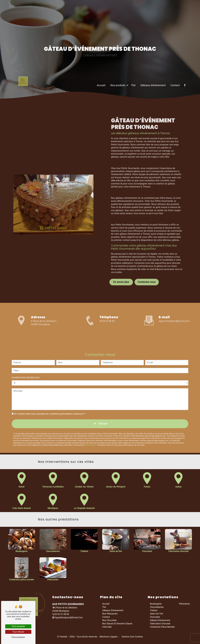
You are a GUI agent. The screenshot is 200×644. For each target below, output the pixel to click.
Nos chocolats (109, 621)
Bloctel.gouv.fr (91, 434)
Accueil (100, 93)
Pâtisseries (184, 604)
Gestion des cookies (132, 637)
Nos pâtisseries (110, 614)
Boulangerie (156, 604)
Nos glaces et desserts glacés (117, 624)
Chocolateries (157, 608)
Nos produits (117, 93)
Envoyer (103, 412)
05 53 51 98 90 (107, 321)
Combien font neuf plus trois (26, 366)
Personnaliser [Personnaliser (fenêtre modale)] (18, 637)
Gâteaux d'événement (152, 93)
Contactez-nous (147, 270)
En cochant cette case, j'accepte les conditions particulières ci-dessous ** (50, 402)
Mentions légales (109, 637)
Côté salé (107, 627)
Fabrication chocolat (160, 624)
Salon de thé (156, 614)
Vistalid (64, 637)
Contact (174, 93)
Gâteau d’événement (160, 621)
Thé (132, 93)
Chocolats (155, 618)
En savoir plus (121, 270)
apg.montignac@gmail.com (174, 321)
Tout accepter (18, 626)
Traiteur (154, 611)
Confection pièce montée (162, 627)
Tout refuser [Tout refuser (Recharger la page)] (18, 632)
